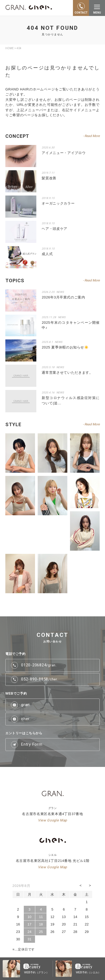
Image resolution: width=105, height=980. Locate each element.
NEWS (60, 292)
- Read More (91, 280)
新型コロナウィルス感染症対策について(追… (71, 400)
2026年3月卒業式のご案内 (63, 297)
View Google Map (52, 820)
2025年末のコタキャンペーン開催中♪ (71, 325)
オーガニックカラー (58, 203)
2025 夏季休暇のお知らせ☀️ (65, 347)
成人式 (47, 254)
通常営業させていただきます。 (67, 373)
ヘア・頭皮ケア (55, 229)
